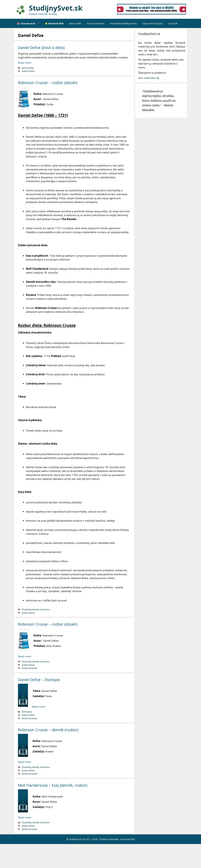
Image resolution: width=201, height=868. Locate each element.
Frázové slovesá (96, 23)
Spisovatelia (28, 68)
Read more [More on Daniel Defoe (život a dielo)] (25, 63)
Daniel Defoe (28, 71)
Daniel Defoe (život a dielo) (41, 47)
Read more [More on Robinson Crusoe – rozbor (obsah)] (25, 656)
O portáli (173, 23)
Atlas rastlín (75, 23)
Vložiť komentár (30, 668)
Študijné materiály (109, 839)
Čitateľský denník (30, 609)
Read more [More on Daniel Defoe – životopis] (39, 707)
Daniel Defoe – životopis (39, 680)
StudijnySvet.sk (56, 8)
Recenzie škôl (128, 839)
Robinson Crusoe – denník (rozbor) (48, 730)
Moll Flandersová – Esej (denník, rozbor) (53, 785)
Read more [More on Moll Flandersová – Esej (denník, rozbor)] (25, 817)
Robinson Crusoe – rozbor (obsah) (48, 83)
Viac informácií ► (149, 78)
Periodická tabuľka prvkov (123, 23)
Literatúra (44, 609)
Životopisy (27, 712)
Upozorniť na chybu (152, 23)
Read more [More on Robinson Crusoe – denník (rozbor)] (25, 762)
